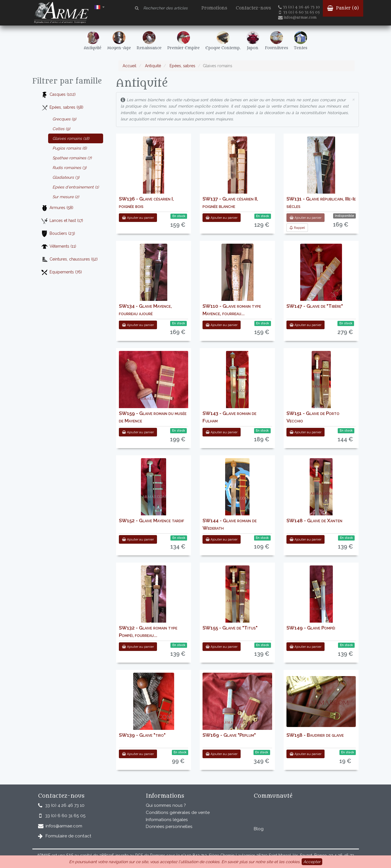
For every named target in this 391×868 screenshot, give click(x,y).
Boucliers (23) (58, 234)
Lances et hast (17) (62, 221)
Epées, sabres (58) (62, 108)
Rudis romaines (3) (69, 168)
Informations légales (167, 820)
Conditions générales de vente (178, 813)
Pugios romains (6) (70, 148)
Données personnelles (169, 827)
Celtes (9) (61, 129)
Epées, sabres (182, 66)
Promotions (214, 8)
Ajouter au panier (138, 218)
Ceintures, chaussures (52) (69, 260)
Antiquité (152, 66)
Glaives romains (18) (71, 138)
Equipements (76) (61, 272)
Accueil (129, 66)
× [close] (353, 99)
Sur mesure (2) (66, 197)
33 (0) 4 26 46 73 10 (299, 7)
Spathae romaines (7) (72, 158)
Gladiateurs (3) (66, 177)
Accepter (312, 862)
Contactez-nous (253, 8)
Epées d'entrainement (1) (76, 187)
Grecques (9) (64, 119)
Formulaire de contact (68, 836)
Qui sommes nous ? (166, 805)
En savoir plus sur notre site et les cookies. (261, 862)
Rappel (297, 228)
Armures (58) (57, 208)
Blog (259, 829)
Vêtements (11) (59, 247)
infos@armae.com (297, 17)
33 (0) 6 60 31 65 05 (299, 12)
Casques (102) (58, 95)
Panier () (343, 8)
